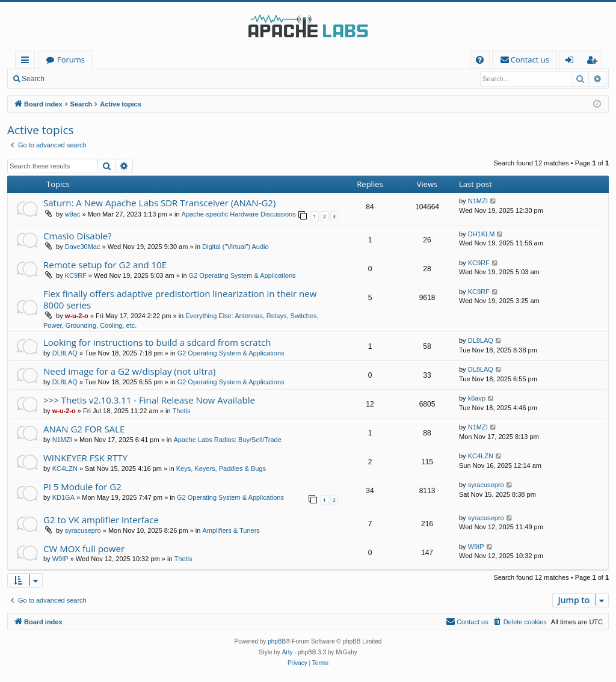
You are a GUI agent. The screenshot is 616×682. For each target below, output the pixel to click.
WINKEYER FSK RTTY (85, 458)
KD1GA (63, 497)
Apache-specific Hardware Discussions (239, 214)
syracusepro (486, 485)
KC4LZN (65, 468)
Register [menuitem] (594, 62)
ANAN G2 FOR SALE (84, 429)
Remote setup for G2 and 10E (105, 265)
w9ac (73, 214)
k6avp (477, 398)
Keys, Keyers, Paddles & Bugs (221, 468)
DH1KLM (482, 234)
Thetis (182, 411)
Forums (71, 60)
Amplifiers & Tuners (231, 530)
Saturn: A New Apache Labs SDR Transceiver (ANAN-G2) (159, 203)
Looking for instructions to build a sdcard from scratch (157, 342)
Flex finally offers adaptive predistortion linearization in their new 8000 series (180, 299)
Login (71, 79)
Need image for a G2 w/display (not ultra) (129, 371)
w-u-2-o (77, 316)
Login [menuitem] (572, 62)
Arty (288, 652)
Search (33, 79)
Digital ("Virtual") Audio (235, 247)
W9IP (60, 559)
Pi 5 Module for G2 (82, 487)
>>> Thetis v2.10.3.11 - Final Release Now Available (149, 400)
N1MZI (478, 201)
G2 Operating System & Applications (242, 275)
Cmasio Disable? (78, 236)
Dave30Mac (83, 247)
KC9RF (76, 275)
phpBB (277, 641)
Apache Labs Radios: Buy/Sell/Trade (227, 440)
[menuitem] (480, 60)
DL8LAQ (65, 353)
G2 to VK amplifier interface (101, 520)
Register (111, 79)
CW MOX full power (84, 548)
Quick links (27, 62)
